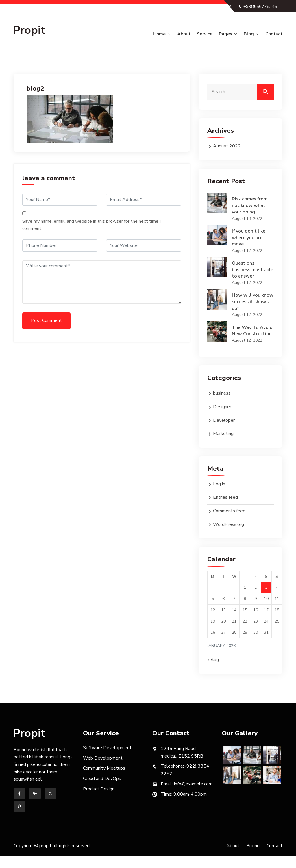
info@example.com (255, 14)
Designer (222, 418)
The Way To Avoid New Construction (246, 338)
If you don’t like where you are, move (249, 239)
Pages (229, 34)
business (222, 405)
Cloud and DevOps (102, 790)
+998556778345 (257, 6)
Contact (274, 34)
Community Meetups (104, 780)
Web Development (103, 769)
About (191, 34)
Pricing (253, 857)
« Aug (213, 671)
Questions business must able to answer (249, 272)
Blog (251, 34)
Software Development (107, 759)
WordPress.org (229, 536)
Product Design (99, 800)
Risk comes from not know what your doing (250, 206)
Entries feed (225, 509)
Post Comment (46, 320)
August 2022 (227, 146)
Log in (219, 495)
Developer (224, 432)
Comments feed (229, 522)
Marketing (223, 445)
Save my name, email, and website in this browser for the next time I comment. (91, 225)
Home (168, 34)
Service (210, 34)
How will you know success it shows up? (249, 305)
